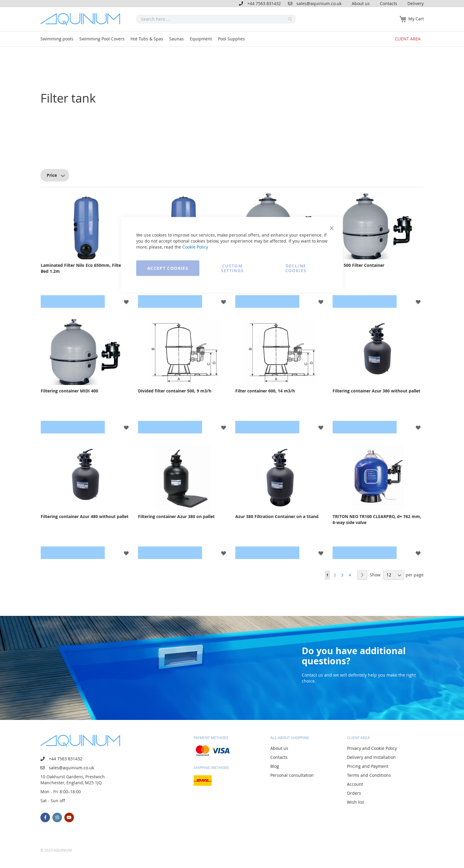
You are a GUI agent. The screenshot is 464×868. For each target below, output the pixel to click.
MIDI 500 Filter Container (358, 265)
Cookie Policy (195, 247)
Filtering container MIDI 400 (69, 391)
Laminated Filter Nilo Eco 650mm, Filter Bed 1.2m (82, 268)
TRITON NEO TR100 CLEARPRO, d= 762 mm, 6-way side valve (377, 519)
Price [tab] (52, 175)
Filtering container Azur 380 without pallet (376, 391)
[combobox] (216, 19)
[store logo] (82, 19)
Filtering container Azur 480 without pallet (85, 516)
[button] (418, 302)
